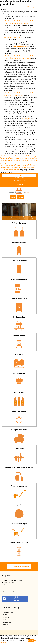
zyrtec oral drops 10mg (27, 167)
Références (6, 617)
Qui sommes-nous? (8, 613)
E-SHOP (21, 197)
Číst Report (26, 119)
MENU (13, 197)
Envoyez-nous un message (21, 566)
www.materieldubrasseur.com (14, 37)
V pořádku (31, 640)
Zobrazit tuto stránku (20, 46)
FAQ (4, 620)
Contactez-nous (7, 622)
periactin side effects (31, 158)
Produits (5, 615)
